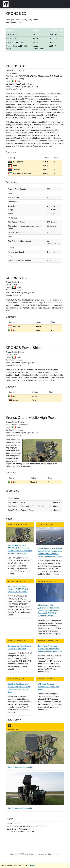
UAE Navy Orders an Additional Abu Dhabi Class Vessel (48, 687)
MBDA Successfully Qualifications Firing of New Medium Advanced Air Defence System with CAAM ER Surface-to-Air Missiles (50, 611)
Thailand (14, 170)
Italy (12, 166)
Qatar (13, 400)
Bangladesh (16, 162)
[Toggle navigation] (66, 4)
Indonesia (15, 326)
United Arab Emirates (20, 173)
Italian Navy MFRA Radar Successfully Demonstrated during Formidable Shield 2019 (50, 649)
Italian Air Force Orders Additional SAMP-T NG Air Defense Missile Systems (18, 589)
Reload (32, 865)
